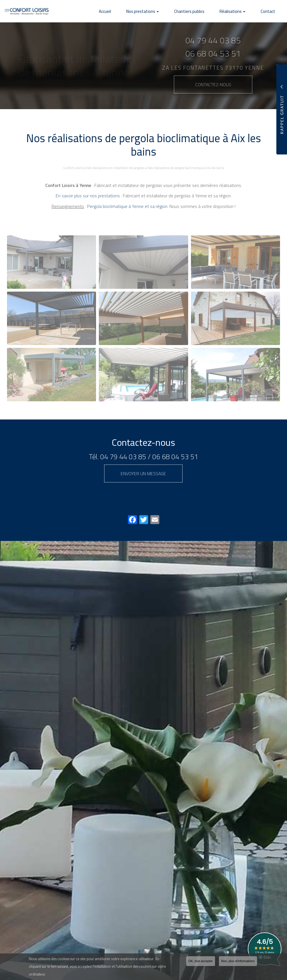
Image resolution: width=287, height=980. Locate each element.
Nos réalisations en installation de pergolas (116, 168)
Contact (270, 11)
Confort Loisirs (73, 168)
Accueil (128, 11)
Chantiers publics (202, 11)
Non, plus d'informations (238, 961)
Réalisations (240, 11)
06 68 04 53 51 (175, 457)
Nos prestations (161, 11)
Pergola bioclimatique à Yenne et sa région (127, 206)
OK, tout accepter (201, 961)
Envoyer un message (143, 473)
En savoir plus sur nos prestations (88, 196)
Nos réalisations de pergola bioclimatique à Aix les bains (186, 168)
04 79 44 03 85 (123, 457)
